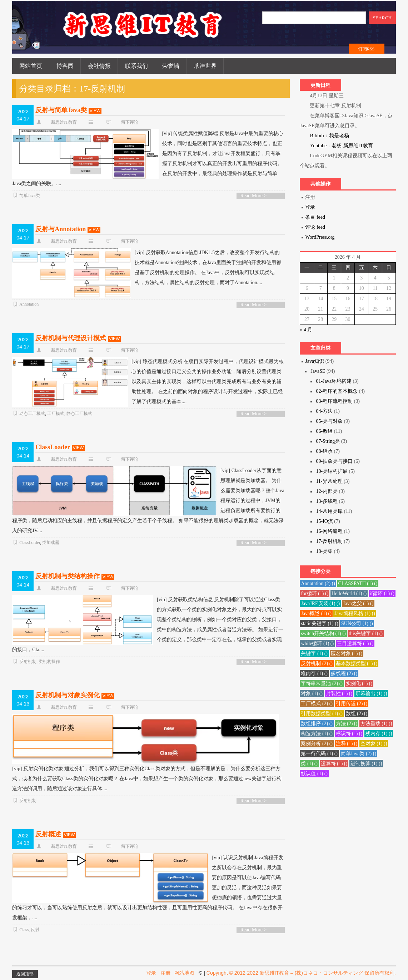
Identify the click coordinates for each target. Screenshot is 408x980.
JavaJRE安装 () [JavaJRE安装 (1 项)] (320, 603)
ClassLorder (30, 543)
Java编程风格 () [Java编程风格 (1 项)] (355, 613)
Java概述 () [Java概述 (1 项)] (316, 613)
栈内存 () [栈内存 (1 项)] (379, 734)
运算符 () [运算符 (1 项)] (334, 764)
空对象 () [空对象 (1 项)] (374, 744)
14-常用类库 (329, 511)
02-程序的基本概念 (337, 391)
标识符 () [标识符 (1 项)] (349, 734)
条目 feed (315, 217)
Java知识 (315, 361)
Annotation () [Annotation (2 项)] (318, 583)
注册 (310, 197)
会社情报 (99, 66)
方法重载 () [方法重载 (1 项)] (376, 724)
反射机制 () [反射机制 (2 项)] (317, 664)
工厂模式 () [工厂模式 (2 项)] (317, 704)
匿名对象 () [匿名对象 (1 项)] (347, 654)
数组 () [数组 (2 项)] (357, 714)
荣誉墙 (171, 66)
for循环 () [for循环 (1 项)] (315, 593)
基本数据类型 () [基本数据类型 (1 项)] (357, 664)
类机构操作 (49, 662)
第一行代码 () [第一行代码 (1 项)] (319, 754)
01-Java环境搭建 (334, 381)
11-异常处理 (329, 481)
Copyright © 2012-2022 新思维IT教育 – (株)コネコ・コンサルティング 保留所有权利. (301, 973)
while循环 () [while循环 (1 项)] (317, 644)
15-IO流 (324, 521)
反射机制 (28, 662)
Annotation (29, 304)
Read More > (253, 196)
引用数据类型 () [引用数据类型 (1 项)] (322, 714)
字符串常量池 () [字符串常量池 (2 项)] (322, 684)
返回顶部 (25, 974)
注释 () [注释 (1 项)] (347, 744)
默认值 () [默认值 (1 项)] (314, 774)
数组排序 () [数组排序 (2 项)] (317, 724)
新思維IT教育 (64, 122)
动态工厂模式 (32, 414)
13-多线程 (327, 501)
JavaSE (318, 371)
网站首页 (31, 66)
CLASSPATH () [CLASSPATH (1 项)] (358, 583)
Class (24, 930)
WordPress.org (320, 237)
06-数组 (324, 431)
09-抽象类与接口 (334, 461)
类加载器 (51, 543)
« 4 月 (306, 330)
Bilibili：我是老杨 (329, 136)
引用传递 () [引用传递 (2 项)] (352, 704)
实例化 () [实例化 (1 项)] (359, 684)
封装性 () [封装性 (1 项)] (339, 694)
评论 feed (315, 227)
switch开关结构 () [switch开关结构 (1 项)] (323, 633)
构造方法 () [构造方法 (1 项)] (317, 734)
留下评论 (130, 122)
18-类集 (324, 551)
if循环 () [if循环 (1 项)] (382, 593)
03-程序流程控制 (334, 401)
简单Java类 (29, 195)
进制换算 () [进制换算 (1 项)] (366, 764)
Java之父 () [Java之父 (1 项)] (358, 603)
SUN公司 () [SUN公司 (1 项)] (357, 623)
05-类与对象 (329, 421)
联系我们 (136, 66)
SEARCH (382, 18)
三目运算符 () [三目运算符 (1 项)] (355, 644)
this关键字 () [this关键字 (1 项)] (366, 633)
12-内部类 (327, 491)
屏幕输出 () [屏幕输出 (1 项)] (371, 694)
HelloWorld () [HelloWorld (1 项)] (349, 593)
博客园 (65, 66)
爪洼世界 (205, 66)
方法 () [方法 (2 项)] (347, 724)
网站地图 (184, 973)
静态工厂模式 (79, 414)
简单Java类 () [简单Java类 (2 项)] (359, 754)
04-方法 (324, 411)
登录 (310, 207)
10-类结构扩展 (332, 471)
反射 (35, 930)
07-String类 (328, 441)
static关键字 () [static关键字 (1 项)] (319, 623)
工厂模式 (56, 414)
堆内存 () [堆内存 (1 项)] (314, 674)
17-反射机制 (329, 541)
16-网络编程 (329, 531)
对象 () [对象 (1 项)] (312, 694)
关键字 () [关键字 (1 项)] (314, 654)
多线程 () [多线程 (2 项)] (344, 674)
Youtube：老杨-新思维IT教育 (341, 146)
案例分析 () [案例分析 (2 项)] (317, 744)
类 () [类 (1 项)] (309, 764)
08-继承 (324, 451)
